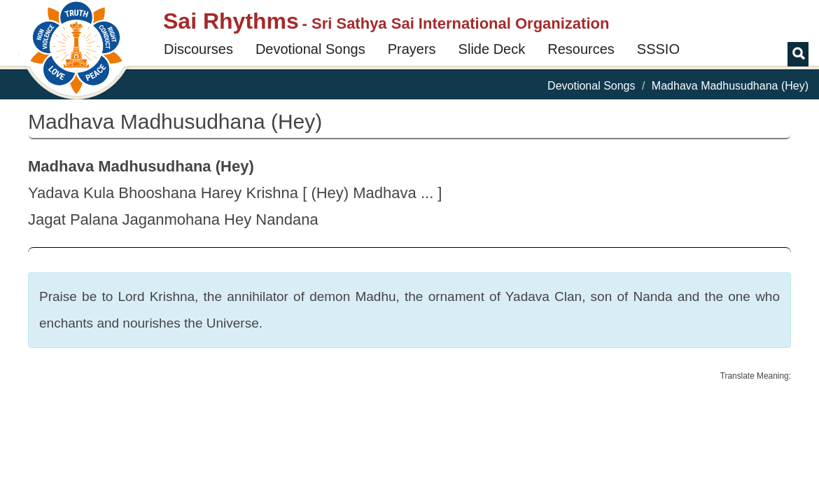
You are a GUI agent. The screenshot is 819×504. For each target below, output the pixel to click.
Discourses (198, 49)
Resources (581, 49)
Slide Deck (492, 49)
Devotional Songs (310, 49)
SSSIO (658, 49)
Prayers (412, 49)
